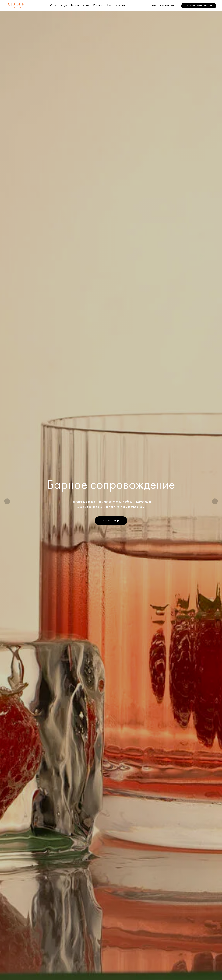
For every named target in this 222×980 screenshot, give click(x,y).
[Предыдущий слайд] (7, 501)
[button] (199, 6)
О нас (53, 6)
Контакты (98, 6)
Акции (86, 6)
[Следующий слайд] (215, 501)
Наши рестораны (116, 6)
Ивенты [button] (75, 6)
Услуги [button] (64, 6)
